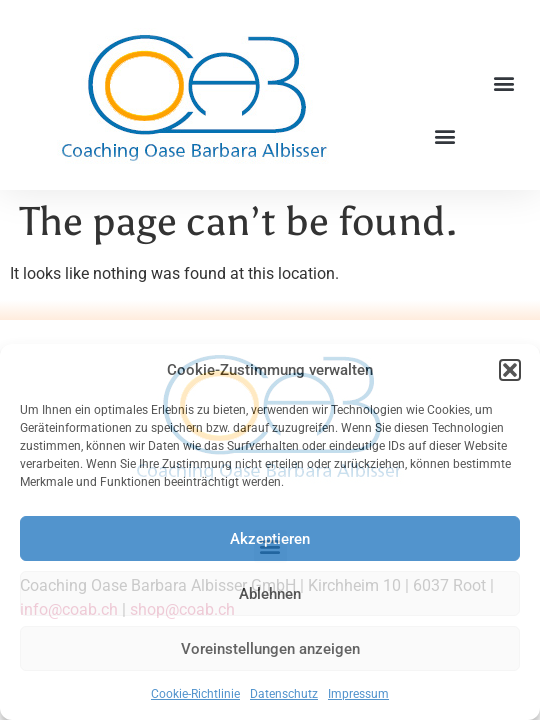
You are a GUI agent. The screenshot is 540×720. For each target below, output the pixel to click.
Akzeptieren (270, 539)
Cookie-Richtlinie (195, 694)
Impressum (358, 694)
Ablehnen (270, 594)
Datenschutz (284, 694)
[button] (510, 370)
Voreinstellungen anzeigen (270, 649)
